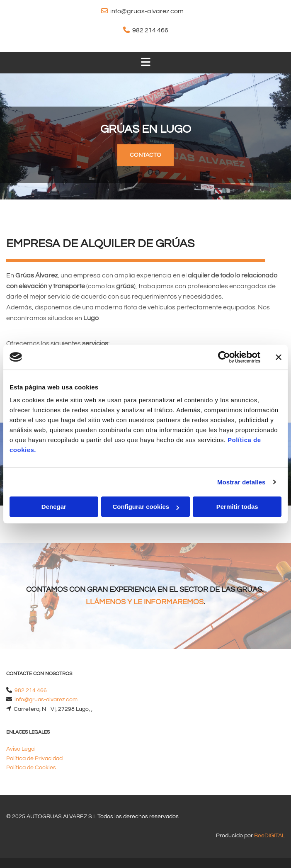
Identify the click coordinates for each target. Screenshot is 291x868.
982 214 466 (150, 30)
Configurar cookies (146, 507)
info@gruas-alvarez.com (147, 11)
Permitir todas (237, 507)
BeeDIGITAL (269, 836)
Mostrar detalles (241, 482)
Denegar (54, 507)
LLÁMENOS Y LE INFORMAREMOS (145, 602)
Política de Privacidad (34, 759)
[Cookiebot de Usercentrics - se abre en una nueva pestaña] (224, 357)
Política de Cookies (31, 768)
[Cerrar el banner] (279, 357)
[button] (145, 155)
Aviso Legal (21, 749)
